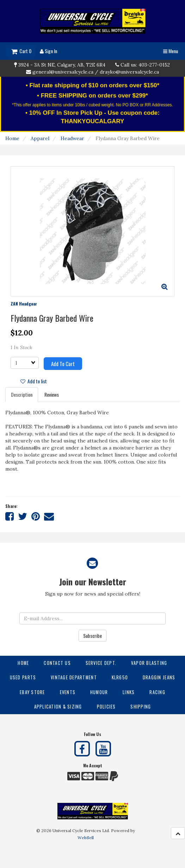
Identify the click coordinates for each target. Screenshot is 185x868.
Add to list (34, 381)
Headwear (72, 138)
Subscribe (92, 636)
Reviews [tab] (52, 394)
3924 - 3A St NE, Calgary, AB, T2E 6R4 (62, 65)
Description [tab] (22, 394)
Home (12, 138)
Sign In (48, 51)
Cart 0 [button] (21, 51)
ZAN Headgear (24, 304)
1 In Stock (21, 347)
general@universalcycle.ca (63, 72)
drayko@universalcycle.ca (129, 72)
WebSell (86, 838)
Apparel (40, 138)
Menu (171, 51)
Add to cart (63, 364)
